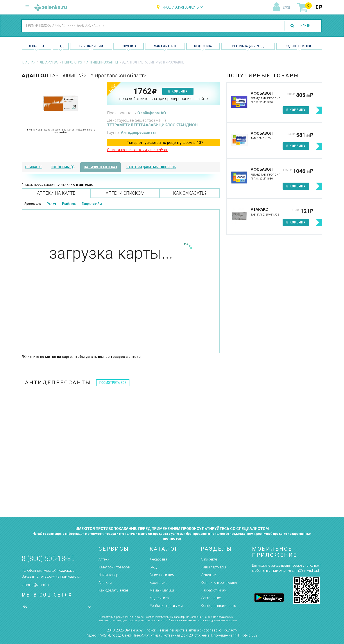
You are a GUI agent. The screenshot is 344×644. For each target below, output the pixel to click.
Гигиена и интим (162, 575)
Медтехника (203, 46)
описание (34, 167)
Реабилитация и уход (248, 46)
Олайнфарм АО (152, 113)
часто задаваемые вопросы (151, 167)
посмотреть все (113, 383)
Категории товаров (114, 567)
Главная (29, 62)
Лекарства (37, 46)
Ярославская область (181, 7)
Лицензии (209, 575)
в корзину (178, 91)
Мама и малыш (165, 46)
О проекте (209, 559)
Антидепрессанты (102, 62)
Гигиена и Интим (91, 46)
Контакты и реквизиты (219, 583)
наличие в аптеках (100, 167)
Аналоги (105, 583)
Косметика (129, 46)
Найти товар (108, 575)
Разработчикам (214, 590)
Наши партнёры (213, 567)
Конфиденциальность (219, 606)
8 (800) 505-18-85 (48, 559)
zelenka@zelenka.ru (37, 585)
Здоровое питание (299, 46)
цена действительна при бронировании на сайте (163, 99)
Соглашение (211, 598)
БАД (61, 46)
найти (305, 26)
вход (286, 7)
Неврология (72, 62)
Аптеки (104, 559)
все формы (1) (63, 167)
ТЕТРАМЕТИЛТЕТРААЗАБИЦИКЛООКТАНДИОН (152, 125)
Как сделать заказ (114, 590)
